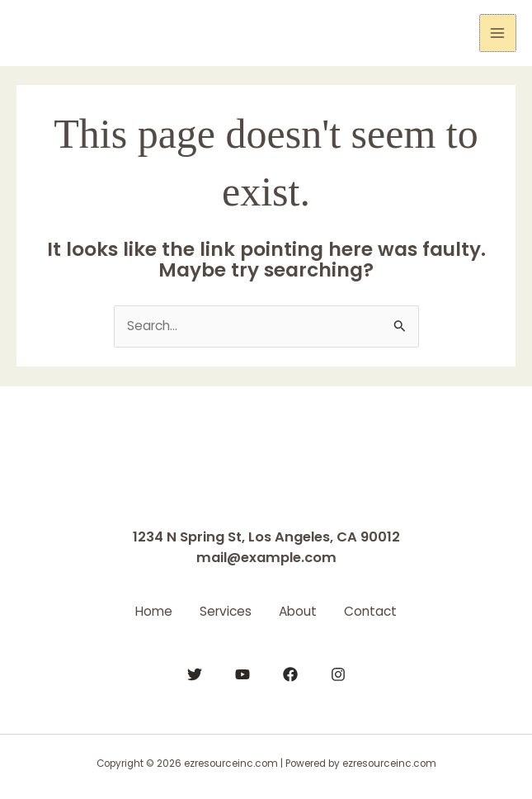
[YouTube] (242, 673)
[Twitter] (195, 673)
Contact (379, 610)
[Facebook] (290, 673)
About (301, 610)
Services (223, 610)
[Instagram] (338, 673)
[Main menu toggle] (498, 33)
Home (146, 610)
